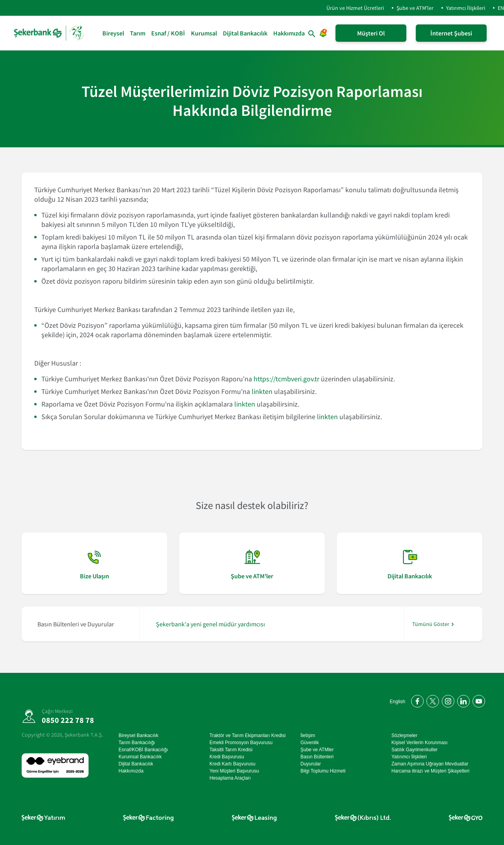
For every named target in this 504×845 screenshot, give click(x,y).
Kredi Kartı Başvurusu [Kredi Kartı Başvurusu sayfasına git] (233, 764)
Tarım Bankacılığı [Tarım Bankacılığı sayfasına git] (137, 743)
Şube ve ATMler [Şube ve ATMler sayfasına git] (317, 750)
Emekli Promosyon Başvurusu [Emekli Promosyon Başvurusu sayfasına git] (241, 743)
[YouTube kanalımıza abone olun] (477, 700)
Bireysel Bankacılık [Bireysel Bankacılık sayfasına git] (138, 735)
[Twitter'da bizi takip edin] (431, 700)
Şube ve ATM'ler (415, 8)
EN (501, 8)
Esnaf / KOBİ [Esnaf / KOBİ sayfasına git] (168, 33)
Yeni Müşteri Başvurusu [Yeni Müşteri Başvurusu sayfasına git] (234, 771)
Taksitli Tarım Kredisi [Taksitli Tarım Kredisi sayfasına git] (231, 750)
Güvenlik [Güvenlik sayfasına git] (310, 743)
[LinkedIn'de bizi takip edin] (462, 700)
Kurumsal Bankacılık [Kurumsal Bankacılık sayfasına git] (140, 757)
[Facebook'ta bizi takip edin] (416, 700)
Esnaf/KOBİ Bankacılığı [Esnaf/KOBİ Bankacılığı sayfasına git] (143, 750)
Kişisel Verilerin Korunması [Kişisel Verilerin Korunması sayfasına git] (420, 743)
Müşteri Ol (371, 33)
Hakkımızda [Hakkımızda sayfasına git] (289, 33)
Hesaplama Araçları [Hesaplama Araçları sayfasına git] (230, 778)
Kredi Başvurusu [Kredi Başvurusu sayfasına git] (227, 757)
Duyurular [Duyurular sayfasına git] (311, 764)
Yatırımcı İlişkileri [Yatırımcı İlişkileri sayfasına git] (409, 757)
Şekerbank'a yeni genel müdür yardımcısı (210, 624)
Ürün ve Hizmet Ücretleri (349, 8)
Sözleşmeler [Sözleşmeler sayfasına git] (404, 735)
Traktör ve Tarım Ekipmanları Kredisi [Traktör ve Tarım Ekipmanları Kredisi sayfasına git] (247, 735)
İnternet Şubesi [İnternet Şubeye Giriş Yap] (451, 33)
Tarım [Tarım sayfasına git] (138, 33)
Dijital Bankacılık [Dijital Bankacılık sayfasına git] (245, 33)
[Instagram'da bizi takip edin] (447, 700)
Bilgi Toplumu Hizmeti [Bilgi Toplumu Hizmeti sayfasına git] (323, 771)
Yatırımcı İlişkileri (466, 8)
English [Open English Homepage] (397, 702)
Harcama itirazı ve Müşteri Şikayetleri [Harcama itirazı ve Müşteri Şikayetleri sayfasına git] (430, 771)
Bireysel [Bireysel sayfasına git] (113, 33)
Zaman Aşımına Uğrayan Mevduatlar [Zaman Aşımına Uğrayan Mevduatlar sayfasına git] (430, 764)
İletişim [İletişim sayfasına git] (308, 735)
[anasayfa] (50, 33)
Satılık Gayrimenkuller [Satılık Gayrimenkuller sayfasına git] (414, 750)
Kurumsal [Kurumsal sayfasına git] (204, 33)
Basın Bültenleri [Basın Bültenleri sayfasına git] (317, 757)
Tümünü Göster (431, 624)
